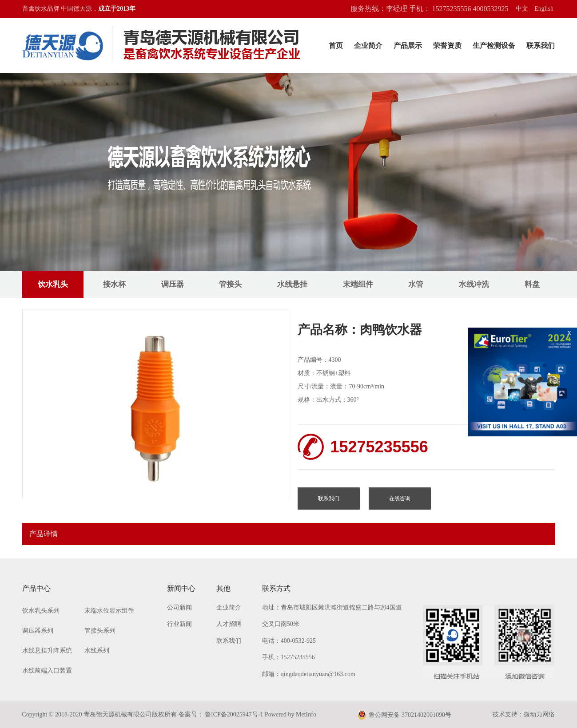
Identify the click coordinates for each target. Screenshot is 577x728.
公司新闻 (179, 607)
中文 (522, 9)
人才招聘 (229, 624)
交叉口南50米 (281, 624)
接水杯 (114, 284)
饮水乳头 (53, 284)
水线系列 (97, 651)
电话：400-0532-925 (289, 641)
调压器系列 (38, 631)
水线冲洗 (474, 284)
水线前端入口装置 (47, 671)
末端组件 (358, 284)
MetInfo (306, 714)
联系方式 (276, 588)
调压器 (173, 284)
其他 (223, 588)
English (544, 9)
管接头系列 (100, 631)
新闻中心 (181, 588)
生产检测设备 (494, 45)
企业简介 (368, 45)
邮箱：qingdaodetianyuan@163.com (309, 674)
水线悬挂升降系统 (47, 651)
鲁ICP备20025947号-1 (233, 714)
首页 (336, 45)
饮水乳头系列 (41, 611)
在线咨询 (400, 499)
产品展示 (408, 45)
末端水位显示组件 (109, 611)
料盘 (532, 284)
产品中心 (36, 588)
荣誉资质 (447, 45)
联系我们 (541, 45)
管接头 (230, 284)
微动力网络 (539, 714)
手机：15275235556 (288, 657)
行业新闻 (179, 624)
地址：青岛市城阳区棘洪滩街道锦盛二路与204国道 (332, 607)
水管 (416, 284)
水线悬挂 (292, 284)
